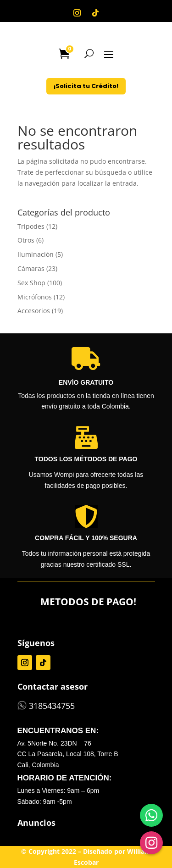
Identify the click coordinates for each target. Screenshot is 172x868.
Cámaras (31, 268)
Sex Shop (31, 283)
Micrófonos (35, 297)
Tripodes (31, 226)
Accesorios (34, 311)
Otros (26, 240)
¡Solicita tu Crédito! (86, 86)
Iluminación (36, 254)
